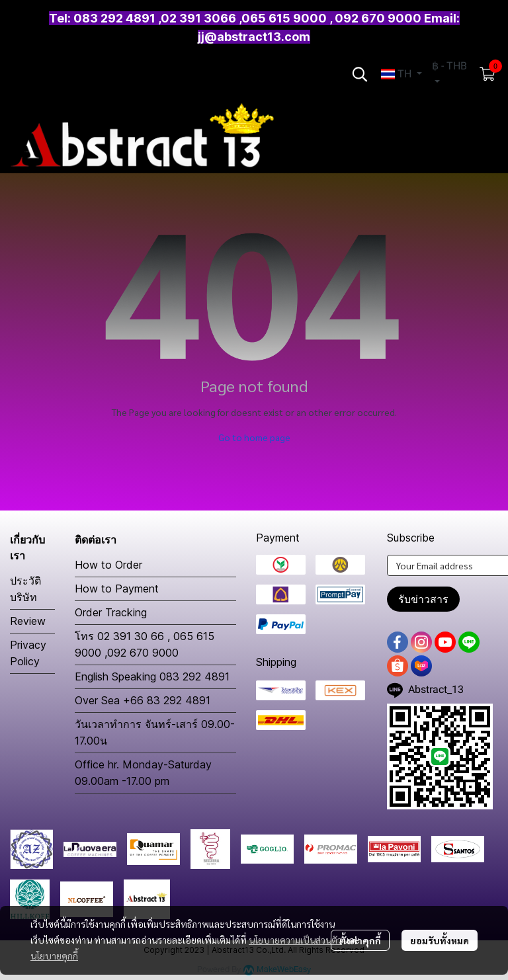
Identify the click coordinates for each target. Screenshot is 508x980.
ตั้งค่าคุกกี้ (360, 940)
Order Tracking (111, 612)
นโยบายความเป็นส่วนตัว (295, 940)
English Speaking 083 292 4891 (152, 676)
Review (28, 621)
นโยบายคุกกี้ (54, 956)
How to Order (108, 565)
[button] (360, 74)
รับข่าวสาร (423, 599)
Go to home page (254, 437)
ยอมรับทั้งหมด (440, 940)
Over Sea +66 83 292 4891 (143, 700)
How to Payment (117, 589)
